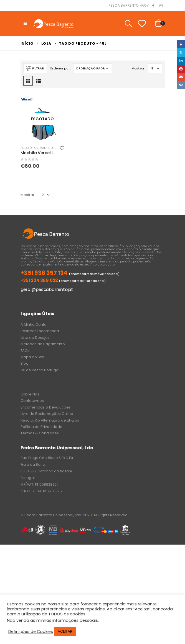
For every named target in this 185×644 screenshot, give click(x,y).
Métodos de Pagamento (43, 344)
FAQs (25, 351)
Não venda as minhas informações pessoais (52, 620)
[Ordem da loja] (93, 68)
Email (181, 77)
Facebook (181, 44)
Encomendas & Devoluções (46, 407)
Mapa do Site (32, 357)
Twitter (181, 52)
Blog (25, 363)
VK (181, 85)
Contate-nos (32, 401)
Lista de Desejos (35, 338)
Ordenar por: (60, 68)
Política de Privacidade (41, 427)
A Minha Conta (34, 324)
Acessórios (29, 148)
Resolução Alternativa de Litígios (50, 420)
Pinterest (181, 69)
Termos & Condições (40, 433)
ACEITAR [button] (65, 631)
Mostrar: (138, 68)
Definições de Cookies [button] (31, 632)
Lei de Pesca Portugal (40, 370)
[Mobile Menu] (25, 24)
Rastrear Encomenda (40, 331)
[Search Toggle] (128, 24)
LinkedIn (181, 61)
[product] (43, 119)
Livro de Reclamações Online (47, 414)
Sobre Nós (30, 394)
